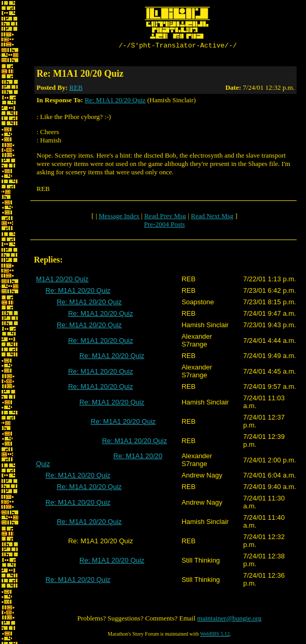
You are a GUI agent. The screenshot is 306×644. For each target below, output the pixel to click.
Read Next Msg (212, 217)
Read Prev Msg (165, 217)
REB (76, 89)
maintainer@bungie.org (229, 620)
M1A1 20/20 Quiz (62, 281)
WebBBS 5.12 (215, 635)
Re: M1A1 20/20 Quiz (115, 102)
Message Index (119, 217)
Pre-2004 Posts (164, 226)
